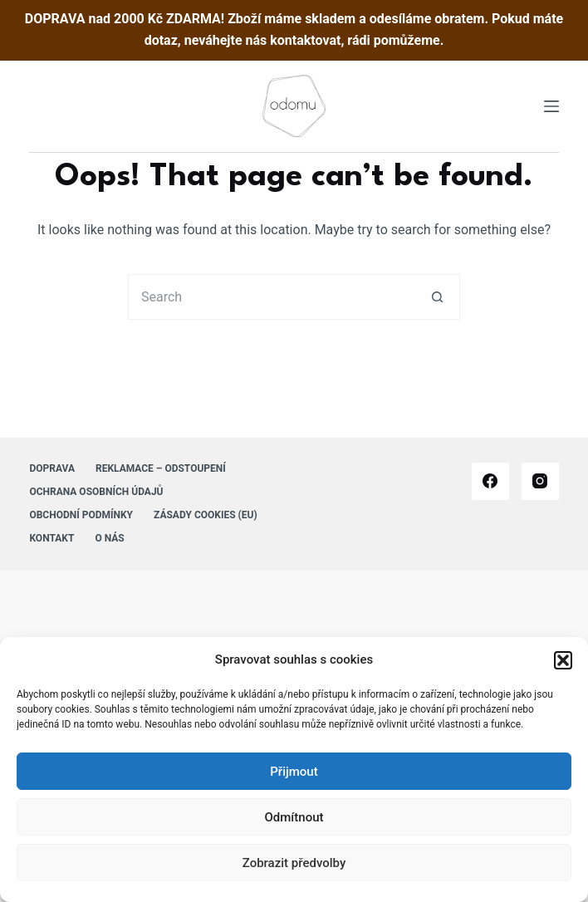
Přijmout (294, 772)
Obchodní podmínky (81, 515)
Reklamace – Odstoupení (161, 468)
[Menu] (551, 106)
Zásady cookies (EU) (206, 515)
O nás (109, 538)
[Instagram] (540, 481)
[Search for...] (271, 297)
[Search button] (437, 297)
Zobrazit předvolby (294, 863)
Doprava (52, 468)
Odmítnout (294, 817)
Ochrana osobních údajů (96, 492)
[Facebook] (490, 481)
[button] (563, 660)
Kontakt (51, 538)
